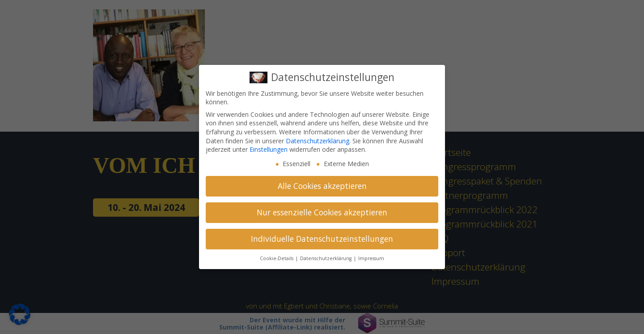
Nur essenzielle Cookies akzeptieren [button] (322, 212)
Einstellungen (269, 149)
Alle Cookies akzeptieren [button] (322, 186)
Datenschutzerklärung (318, 141)
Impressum (371, 258)
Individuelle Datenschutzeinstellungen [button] (322, 239)
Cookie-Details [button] (277, 258)
